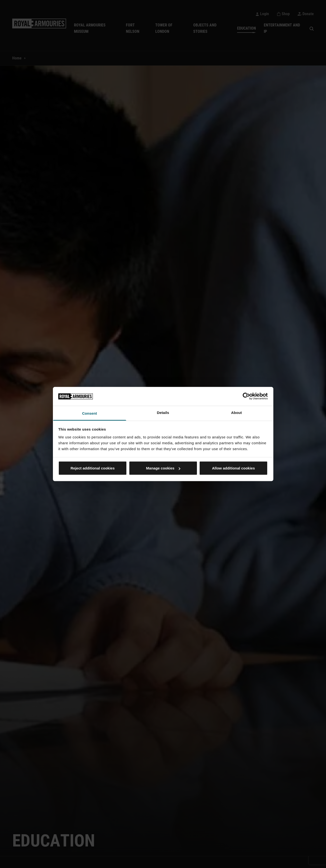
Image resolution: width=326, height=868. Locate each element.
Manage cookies (163, 468)
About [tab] (237, 412)
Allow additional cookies (233, 468)
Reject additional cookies (93, 468)
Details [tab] (163, 412)
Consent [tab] (90, 413)
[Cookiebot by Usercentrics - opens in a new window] (246, 396)
